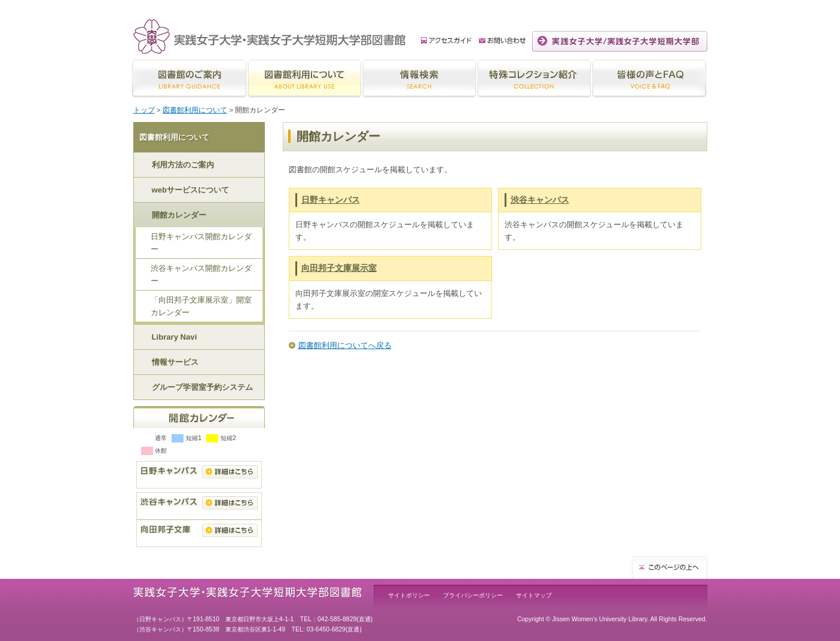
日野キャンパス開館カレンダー (201, 243)
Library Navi (175, 337)
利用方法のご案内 (183, 165)
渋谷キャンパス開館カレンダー (201, 274)
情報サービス (175, 362)
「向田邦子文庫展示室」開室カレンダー (201, 306)
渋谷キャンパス (540, 200)
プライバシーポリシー (473, 595)
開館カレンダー (179, 215)
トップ (144, 110)
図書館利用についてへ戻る (345, 345)
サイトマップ (534, 595)
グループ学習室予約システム (202, 387)
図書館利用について (195, 110)
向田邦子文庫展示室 (339, 268)
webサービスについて (191, 190)
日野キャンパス (331, 200)
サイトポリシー (409, 595)
